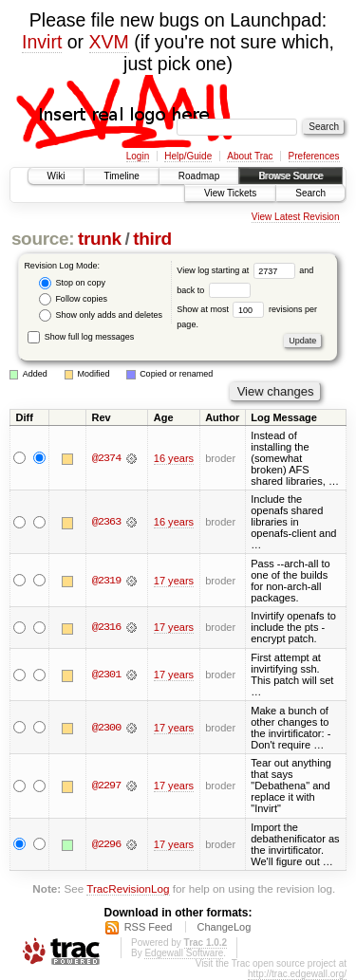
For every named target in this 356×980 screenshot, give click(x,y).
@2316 (106, 627)
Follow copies (73, 299)
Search (310, 193)
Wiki (56, 176)
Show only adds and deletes (101, 315)
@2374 (106, 458)
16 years (174, 458)
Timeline (121, 176)
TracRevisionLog (128, 888)
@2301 (106, 675)
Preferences (314, 156)
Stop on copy (72, 283)
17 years (174, 581)
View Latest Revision (296, 217)
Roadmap (199, 176)
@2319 (106, 581)
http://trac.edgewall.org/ (297, 974)
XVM (109, 42)
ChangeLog (224, 927)
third (152, 239)
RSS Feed (149, 927)
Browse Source (290, 176)
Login (138, 156)
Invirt (42, 42)
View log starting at (238, 270)
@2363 (106, 522)
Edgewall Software (184, 953)
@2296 (106, 844)
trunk (100, 239)
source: (43, 239)
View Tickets (230, 193)
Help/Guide (188, 156)
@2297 (106, 786)
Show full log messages (81, 337)
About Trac (250, 156)
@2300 (106, 728)
